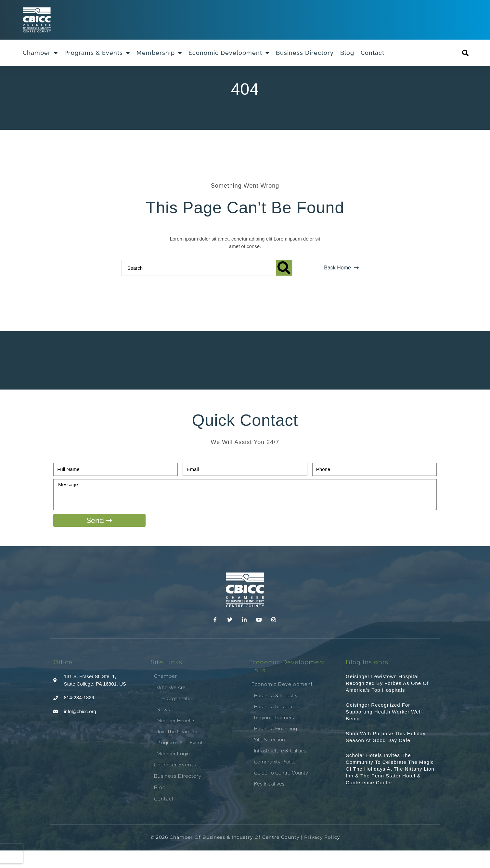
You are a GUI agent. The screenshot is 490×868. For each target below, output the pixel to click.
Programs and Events (181, 760)
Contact (373, 53)
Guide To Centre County (281, 791)
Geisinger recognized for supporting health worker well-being (385, 729)
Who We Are (171, 705)
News (163, 727)
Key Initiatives (269, 802)
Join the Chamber (177, 749)
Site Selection (270, 758)
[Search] (284, 285)
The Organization (176, 716)
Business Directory (305, 53)
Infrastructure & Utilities (280, 769)
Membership (159, 53)
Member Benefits (176, 738)
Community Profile (275, 780)
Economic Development (229, 53)
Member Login (173, 771)
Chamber (40, 53)
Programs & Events (97, 53)
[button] (465, 53)
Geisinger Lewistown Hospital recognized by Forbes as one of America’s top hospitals (387, 701)
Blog (347, 53)
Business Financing (276, 747)
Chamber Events (175, 782)
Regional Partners (274, 736)
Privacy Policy (322, 855)
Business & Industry (276, 713)
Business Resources (277, 725)
